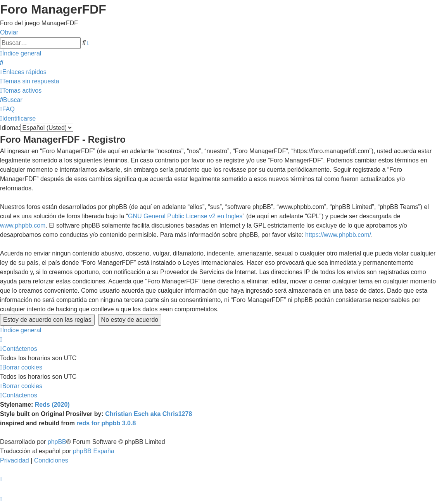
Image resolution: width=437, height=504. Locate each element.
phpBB (57, 442)
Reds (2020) (52, 405)
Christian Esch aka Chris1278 (149, 414)
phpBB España (94, 451)
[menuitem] (2, 63)
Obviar (9, 32)
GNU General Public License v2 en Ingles (185, 216)
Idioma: (10, 128)
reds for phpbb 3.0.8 (106, 423)
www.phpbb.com (23, 225)
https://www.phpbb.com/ (338, 235)
